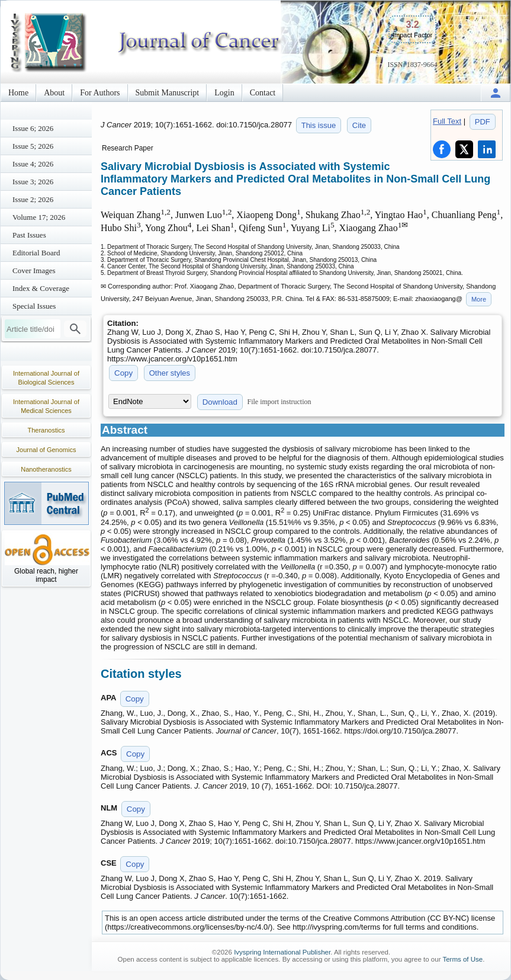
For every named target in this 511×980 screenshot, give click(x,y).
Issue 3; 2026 (33, 182)
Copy (123, 373)
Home (18, 93)
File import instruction (279, 402)
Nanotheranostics (46, 469)
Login (224, 93)
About (54, 93)
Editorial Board (36, 253)
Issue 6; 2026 (33, 128)
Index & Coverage (41, 288)
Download (220, 402)
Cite (359, 125)
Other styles (170, 373)
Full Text (447, 121)
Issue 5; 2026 (33, 146)
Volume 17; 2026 (39, 217)
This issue (319, 125)
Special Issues (34, 306)
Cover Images (34, 270)
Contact (263, 93)
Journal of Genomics (46, 450)
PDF (483, 122)
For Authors (100, 93)
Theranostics (46, 430)
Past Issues (29, 235)
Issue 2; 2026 (33, 199)
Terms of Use (462, 959)
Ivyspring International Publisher (282, 952)
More (479, 299)
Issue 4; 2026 (33, 164)
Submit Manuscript (168, 93)
